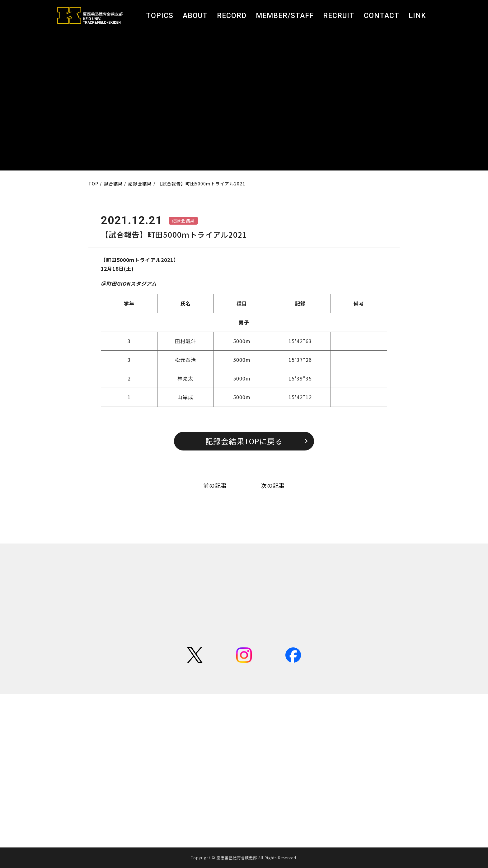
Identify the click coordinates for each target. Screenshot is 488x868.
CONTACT (382, 16)
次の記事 (273, 485)
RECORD (232, 16)
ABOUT (195, 16)
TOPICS (160, 16)
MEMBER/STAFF (285, 16)
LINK (417, 16)
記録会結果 (183, 221)
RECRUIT (339, 16)
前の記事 (215, 485)
